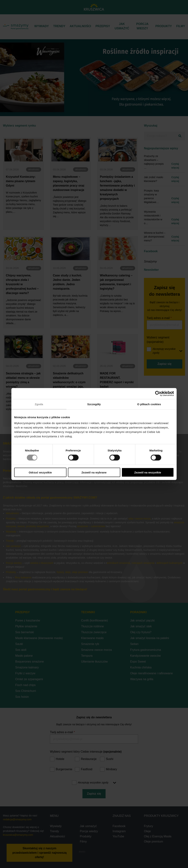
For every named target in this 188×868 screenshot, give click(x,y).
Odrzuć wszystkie (40, 472)
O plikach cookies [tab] (149, 404)
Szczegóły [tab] (94, 404)
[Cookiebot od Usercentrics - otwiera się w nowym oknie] (158, 394)
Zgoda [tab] (39, 404)
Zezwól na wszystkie (148, 472)
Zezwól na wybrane (94, 472)
